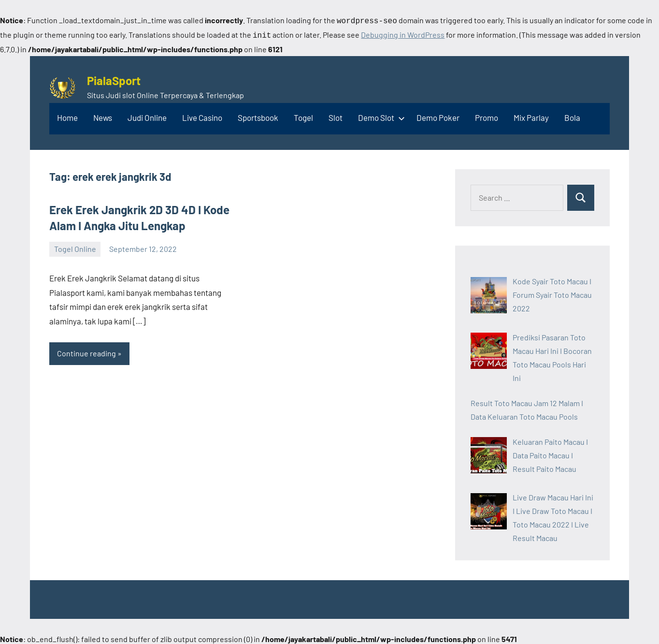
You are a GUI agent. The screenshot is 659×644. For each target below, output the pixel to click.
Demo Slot (380, 116)
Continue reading (86, 351)
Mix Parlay (531, 116)
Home (67, 116)
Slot (336, 116)
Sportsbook (258, 116)
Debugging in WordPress (403, 34)
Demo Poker (438, 116)
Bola (572, 116)
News (103, 116)
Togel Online (75, 247)
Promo (487, 116)
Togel (303, 116)
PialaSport (114, 79)
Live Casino (202, 116)
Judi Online (147, 116)
